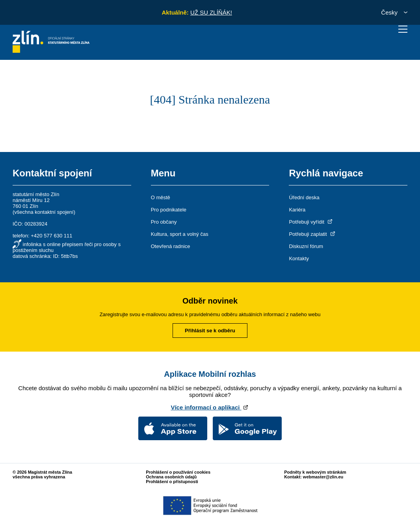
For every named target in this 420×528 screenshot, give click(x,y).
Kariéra (297, 210)
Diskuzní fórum (306, 246)
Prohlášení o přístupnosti (172, 482)
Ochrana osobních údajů (171, 477)
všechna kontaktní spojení (44, 212)
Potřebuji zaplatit (312, 234)
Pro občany (164, 222)
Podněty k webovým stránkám (315, 472)
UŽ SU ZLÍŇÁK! (211, 12)
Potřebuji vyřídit (311, 222)
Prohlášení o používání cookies (178, 472)
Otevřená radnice (171, 246)
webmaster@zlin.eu (323, 477)
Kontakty (299, 258)
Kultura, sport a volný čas (180, 234)
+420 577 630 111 (51, 236)
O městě (161, 197)
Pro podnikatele (169, 210)
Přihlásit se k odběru (210, 331)
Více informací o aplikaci (210, 407)
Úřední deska (304, 197)
